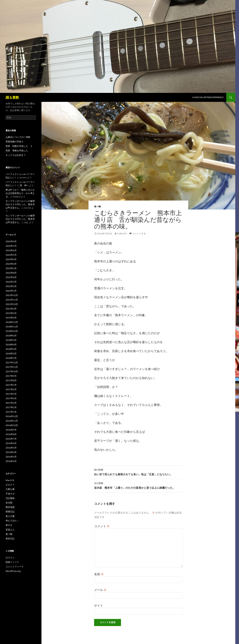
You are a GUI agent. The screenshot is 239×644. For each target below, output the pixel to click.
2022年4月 (11, 277)
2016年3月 (11, 457)
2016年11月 (12, 421)
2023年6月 (11, 250)
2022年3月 (11, 282)
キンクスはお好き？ (16, 155)
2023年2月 (11, 264)
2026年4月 (11, 241)
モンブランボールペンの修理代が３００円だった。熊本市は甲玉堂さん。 (20, 204)
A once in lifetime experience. (208, 97)
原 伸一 (24, 185)
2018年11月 (12, 327)
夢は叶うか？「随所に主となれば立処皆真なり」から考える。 (20, 193)
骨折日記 (10, 539)
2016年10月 (12, 425)
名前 (99, 574)
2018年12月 (12, 322)
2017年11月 (12, 367)
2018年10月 (12, 331)
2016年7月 (11, 439)
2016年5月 (11, 448)
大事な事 (10, 489)
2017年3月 (11, 403)
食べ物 (97, 206)
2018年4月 (11, 345)
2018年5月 (11, 340)
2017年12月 (12, 362)
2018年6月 (11, 336)
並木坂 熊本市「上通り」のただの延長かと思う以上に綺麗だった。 (138, 485)
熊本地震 (10, 507)
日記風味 (10, 498)
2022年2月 (11, 286)
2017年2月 (11, 407)
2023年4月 (11, 259)
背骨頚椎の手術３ (15, 142)
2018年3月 (11, 349)
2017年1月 (11, 412)
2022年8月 (11, 273)
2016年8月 (11, 434)
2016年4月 (11, 452)
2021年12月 (12, 295)
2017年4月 (11, 398)
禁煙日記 (10, 512)
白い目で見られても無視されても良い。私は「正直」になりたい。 (138, 472)
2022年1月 (11, 291)
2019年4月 (11, 318)
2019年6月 (11, 313)
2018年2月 (11, 353)
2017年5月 (11, 394)
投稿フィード (12, 562)
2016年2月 (11, 461)
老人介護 (10, 516)
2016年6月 (11, 443)
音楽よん (10, 530)
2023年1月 (11, 268)
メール (100, 590)
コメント (102, 526)
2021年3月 (11, 309)
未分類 (9, 503)
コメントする (139, 234)
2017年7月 (11, 385)
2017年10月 (12, 371)
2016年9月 (11, 430)
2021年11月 (12, 300)
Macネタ (10, 480)
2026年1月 (11, 246)
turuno (122, 234)
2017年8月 (11, 380)
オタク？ (10, 485)
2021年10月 (12, 304)
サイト (99, 605)
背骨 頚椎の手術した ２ (19, 146)
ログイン (10, 558)
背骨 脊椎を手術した (17, 151)
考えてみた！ (12, 521)
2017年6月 (11, 389)
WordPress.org (13, 571)
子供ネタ (10, 494)
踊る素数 (12, 97)
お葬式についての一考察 (18, 137)
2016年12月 (12, 416)
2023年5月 (11, 255)
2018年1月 (11, 358)
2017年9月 (11, 376)
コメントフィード (15, 567)
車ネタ (9, 525)
